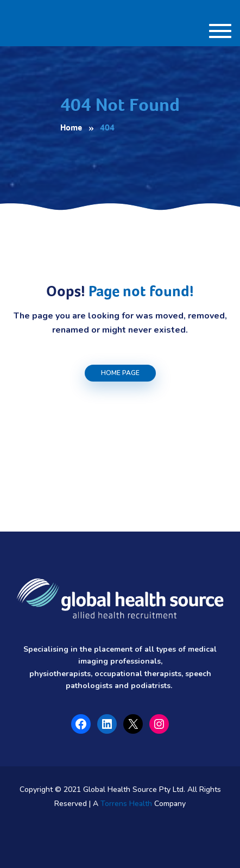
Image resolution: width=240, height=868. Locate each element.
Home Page (120, 373)
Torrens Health (126, 804)
